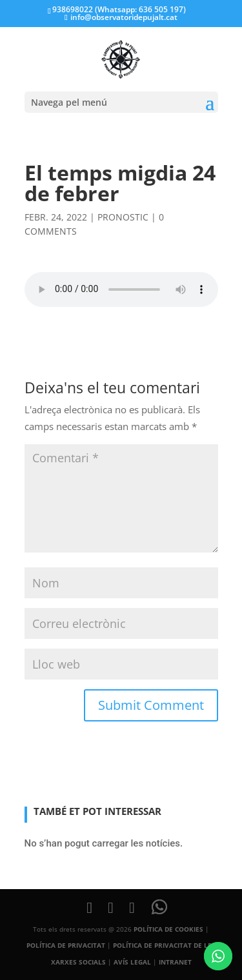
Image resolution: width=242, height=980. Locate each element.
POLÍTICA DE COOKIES (168, 929)
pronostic (123, 217)
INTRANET (175, 962)
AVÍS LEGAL (132, 962)
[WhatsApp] (159, 907)
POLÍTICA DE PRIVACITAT (66, 945)
